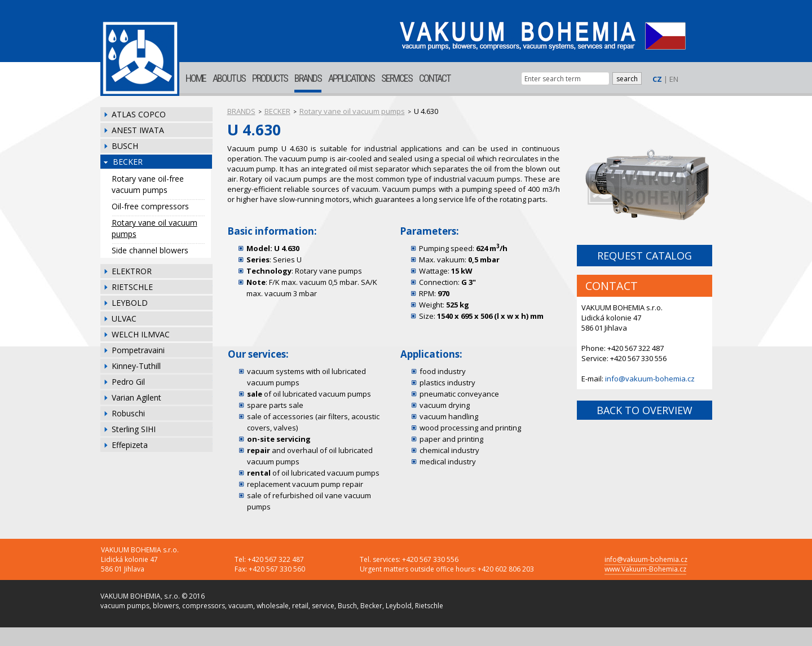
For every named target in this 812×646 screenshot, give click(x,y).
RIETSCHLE (132, 287)
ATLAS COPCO (139, 114)
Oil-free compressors (150, 206)
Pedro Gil (128, 382)
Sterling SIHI (134, 429)
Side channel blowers (150, 250)
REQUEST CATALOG (645, 256)
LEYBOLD (130, 303)
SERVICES (397, 78)
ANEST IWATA (138, 130)
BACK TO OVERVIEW (645, 410)
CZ (657, 79)
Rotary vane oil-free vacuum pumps (148, 184)
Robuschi (128, 413)
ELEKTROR (132, 271)
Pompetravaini (138, 350)
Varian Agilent (136, 397)
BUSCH (125, 146)
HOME (196, 78)
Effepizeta (130, 445)
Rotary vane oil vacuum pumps (155, 228)
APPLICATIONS (351, 78)
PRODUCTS (270, 78)
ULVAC (124, 318)
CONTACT (434, 78)
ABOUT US (229, 78)
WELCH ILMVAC (141, 334)
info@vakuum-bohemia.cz (650, 379)
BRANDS (308, 78)
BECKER (128, 162)
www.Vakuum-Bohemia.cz (645, 569)
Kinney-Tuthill (136, 366)
